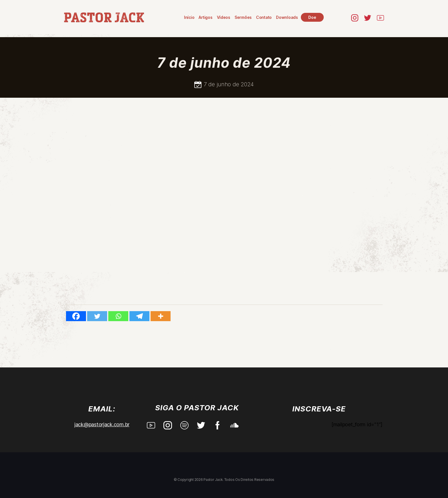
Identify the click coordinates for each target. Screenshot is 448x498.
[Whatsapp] (118, 316)
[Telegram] (139, 316)
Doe (312, 17)
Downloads (287, 17)
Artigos (205, 17)
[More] (161, 316)
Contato (264, 17)
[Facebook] (76, 316)
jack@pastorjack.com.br (102, 424)
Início (189, 17)
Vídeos (224, 17)
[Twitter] (97, 316)
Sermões (243, 17)
